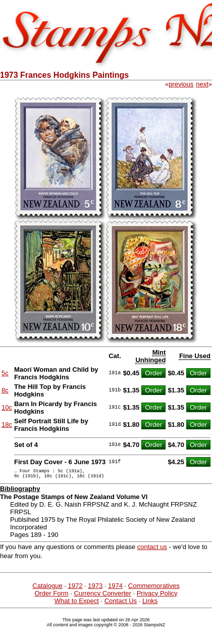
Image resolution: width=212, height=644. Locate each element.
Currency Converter (102, 596)
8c (5, 390)
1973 (95, 589)
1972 (75, 589)
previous (181, 84)
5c (5, 373)
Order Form (51, 596)
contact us (152, 550)
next (202, 84)
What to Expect (77, 604)
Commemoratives (154, 589)
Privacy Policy (157, 596)
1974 (115, 589)
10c (7, 407)
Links (150, 604)
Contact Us (121, 604)
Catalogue (47, 589)
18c (7, 425)
